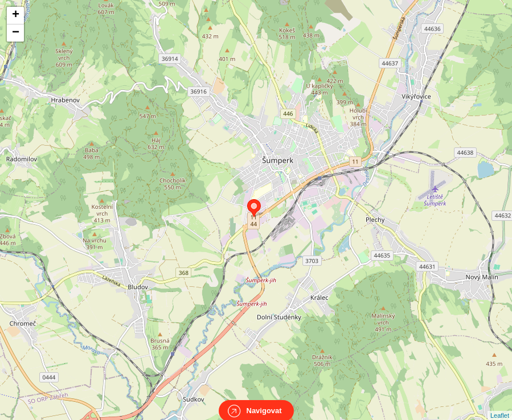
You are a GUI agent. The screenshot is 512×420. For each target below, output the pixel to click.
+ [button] (16, 15)
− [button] (16, 33)
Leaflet (500, 405)
